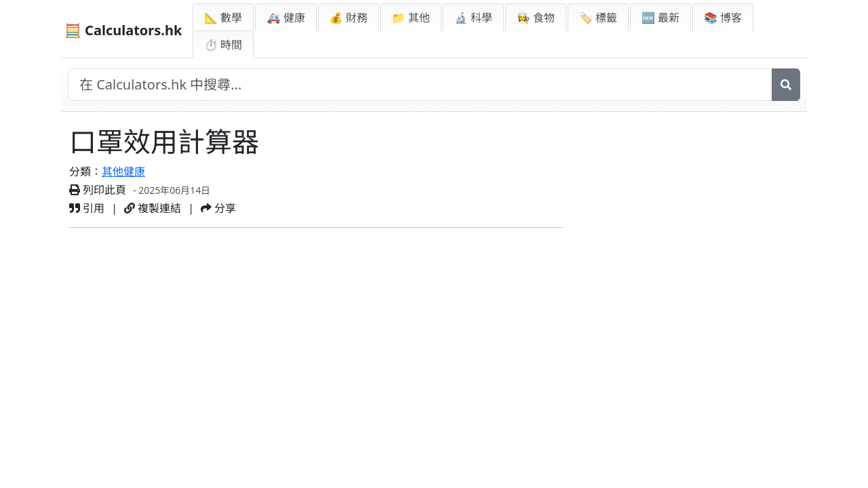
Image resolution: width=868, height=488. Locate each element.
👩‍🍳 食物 (536, 18)
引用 (87, 208)
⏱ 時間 (223, 45)
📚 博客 (723, 18)
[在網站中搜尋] (420, 85)
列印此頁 (98, 190)
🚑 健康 (285, 18)
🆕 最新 (660, 18)
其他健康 (123, 171)
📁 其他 (411, 18)
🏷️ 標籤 (598, 18)
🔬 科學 (473, 18)
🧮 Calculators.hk (123, 30)
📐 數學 (223, 18)
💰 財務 (349, 18)
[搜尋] (786, 85)
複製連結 (153, 208)
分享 (218, 208)
